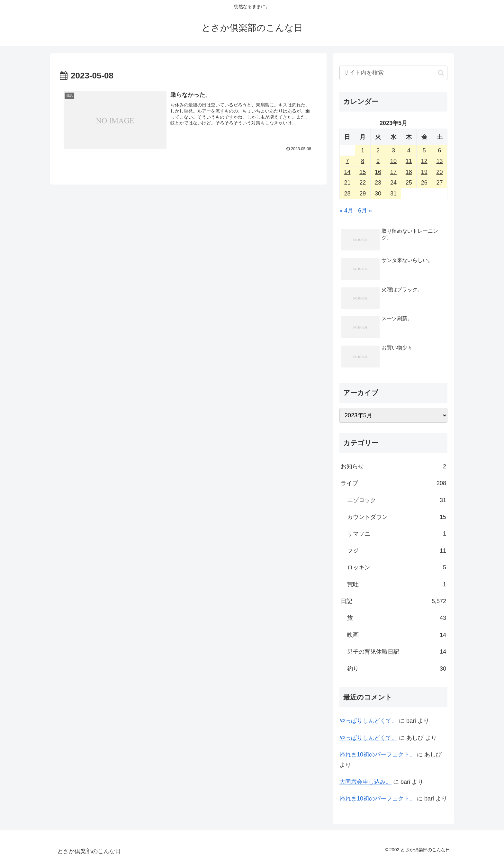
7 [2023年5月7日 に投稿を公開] (347, 161)
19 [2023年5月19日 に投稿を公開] (424, 172)
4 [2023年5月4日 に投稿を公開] (409, 150)
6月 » (365, 211)
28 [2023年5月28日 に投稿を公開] (347, 194)
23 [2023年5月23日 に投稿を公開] (378, 183)
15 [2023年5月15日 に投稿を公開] (363, 172)
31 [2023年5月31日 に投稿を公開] (393, 194)
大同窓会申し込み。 (365, 782)
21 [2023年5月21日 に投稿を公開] (347, 183)
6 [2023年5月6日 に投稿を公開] (440, 150)
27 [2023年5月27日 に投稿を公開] (440, 183)
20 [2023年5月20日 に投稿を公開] (440, 172)
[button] (441, 73)
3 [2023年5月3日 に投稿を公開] (393, 150)
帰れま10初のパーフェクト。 (377, 755)
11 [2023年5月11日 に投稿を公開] (409, 161)
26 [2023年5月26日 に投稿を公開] (424, 183)
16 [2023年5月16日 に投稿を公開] (378, 172)
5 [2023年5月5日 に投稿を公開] (424, 150)
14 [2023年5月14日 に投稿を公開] (347, 172)
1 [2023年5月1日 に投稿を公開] (363, 150)
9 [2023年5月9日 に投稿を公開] (378, 161)
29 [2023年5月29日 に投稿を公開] (363, 194)
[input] (393, 73)
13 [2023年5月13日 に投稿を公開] (440, 161)
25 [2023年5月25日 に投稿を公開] (409, 183)
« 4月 (346, 211)
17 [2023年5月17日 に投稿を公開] (393, 172)
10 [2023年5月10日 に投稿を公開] (393, 161)
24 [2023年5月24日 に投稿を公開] (393, 183)
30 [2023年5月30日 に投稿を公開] (378, 194)
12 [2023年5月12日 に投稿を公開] (424, 161)
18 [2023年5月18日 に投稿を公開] (409, 172)
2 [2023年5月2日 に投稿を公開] (378, 150)
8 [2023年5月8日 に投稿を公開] (363, 161)
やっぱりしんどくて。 (368, 721)
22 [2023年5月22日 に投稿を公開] (363, 183)
